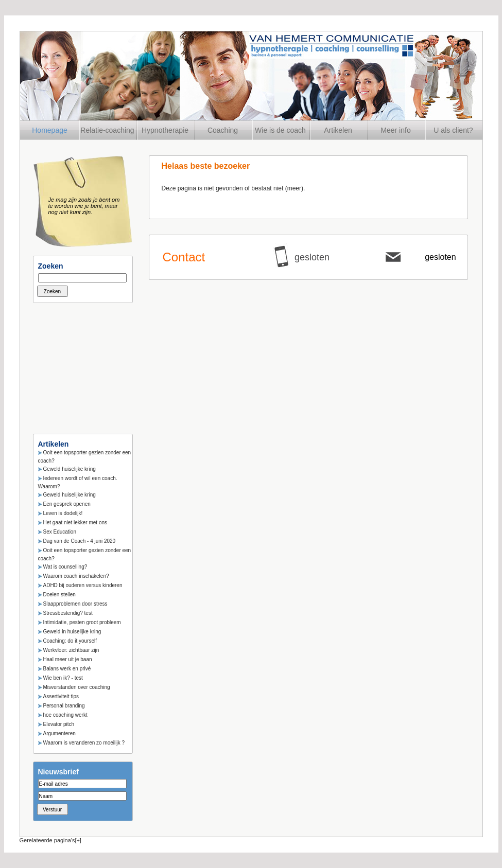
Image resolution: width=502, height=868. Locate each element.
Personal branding (64, 706)
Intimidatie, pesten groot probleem (82, 622)
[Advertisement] (84, 365)
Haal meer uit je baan (68, 659)
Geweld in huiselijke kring (72, 632)
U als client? (453, 130)
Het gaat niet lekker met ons (75, 522)
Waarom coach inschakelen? (76, 576)
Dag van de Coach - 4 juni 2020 (80, 541)
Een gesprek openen (67, 504)
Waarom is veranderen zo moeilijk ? (84, 743)
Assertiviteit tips (61, 696)
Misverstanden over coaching (77, 687)
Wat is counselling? (65, 567)
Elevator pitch (59, 724)
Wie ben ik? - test (63, 678)
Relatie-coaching (107, 130)
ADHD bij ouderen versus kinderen (83, 585)
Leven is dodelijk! (63, 513)
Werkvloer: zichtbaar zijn (71, 650)
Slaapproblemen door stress (75, 604)
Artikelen (338, 130)
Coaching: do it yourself (70, 641)
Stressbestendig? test (68, 613)
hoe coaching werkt (65, 715)
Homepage (50, 130)
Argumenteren (59, 733)
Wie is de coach (280, 130)
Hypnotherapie (165, 130)
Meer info (395, 130)
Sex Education (60, 532)
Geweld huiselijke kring (70, 469)
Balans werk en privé (67, 669)
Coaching (223, 130)
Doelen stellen (59, 595)
